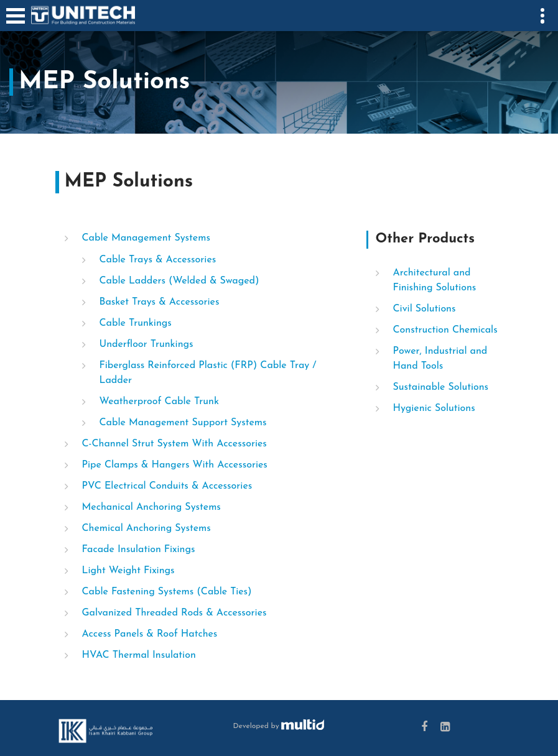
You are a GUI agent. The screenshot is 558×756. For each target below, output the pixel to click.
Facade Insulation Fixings (139, 550)
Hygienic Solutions (434, 408)
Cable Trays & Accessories (158, 260)
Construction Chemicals (445, 330)
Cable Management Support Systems (183, 423)
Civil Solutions (425, 309)
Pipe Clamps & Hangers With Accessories (175, 465)
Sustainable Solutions (441, 387)
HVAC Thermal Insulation (139, 655)
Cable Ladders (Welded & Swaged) (179, 281)
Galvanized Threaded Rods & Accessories (174, 613)
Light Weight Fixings (128, 571)
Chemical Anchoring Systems (146, 528)
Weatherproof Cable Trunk (159, 402)
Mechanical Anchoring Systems (151, 507)
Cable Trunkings (136, 323)
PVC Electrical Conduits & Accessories (167, 486)
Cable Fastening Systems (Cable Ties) (167, 592)
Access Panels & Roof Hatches (150, 634)
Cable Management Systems (146, 238)
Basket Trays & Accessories (160, 302)
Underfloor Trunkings (146, 344)
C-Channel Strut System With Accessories (174, 444)
